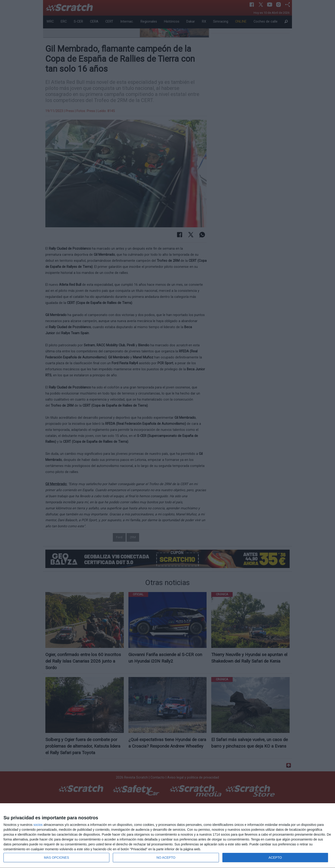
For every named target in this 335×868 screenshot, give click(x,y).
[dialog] (167, 836)
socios (38, 825)
